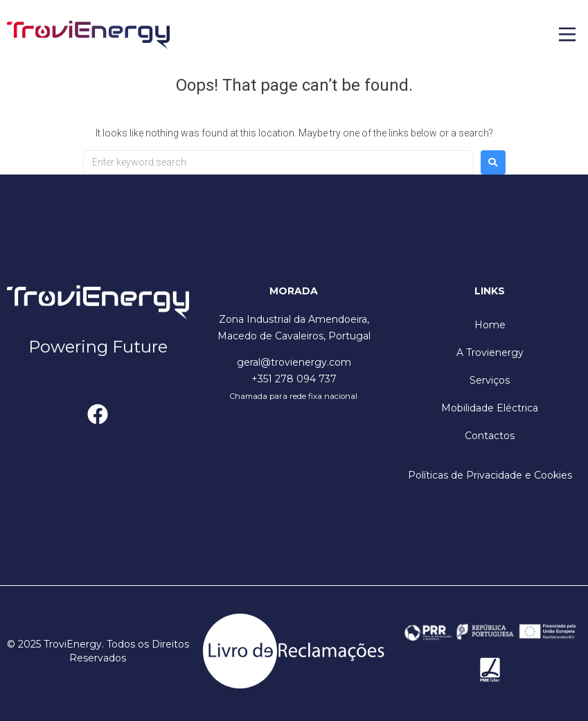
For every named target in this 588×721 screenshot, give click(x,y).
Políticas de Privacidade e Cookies (490, 475)
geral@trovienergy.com (294, 362)
